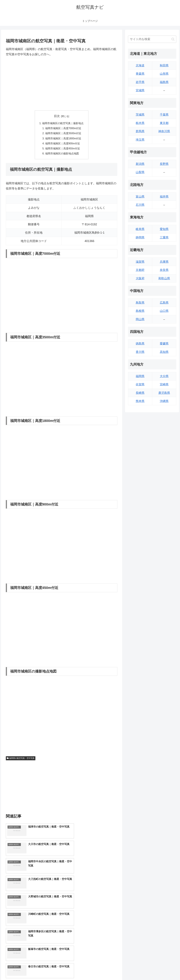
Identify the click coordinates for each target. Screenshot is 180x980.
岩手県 (140, 82)
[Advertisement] (62, 84)
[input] (152, 39)
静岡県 (140, 237)
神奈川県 (164, 131)
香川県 (140, 352)
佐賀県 (140, 384)
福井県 (164, 197)
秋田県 (164, 65)
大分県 (164, 376)
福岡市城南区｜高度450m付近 (63, 150)
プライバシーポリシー (166, 970)
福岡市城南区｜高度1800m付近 (64, 139)
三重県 (164, 237)
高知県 (164, 352)
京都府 (140, 270)
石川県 (140, 205)
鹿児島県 (164, 393)
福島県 (164, 82)
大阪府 (140, 278)
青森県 (140, 74)
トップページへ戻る (141, 970)
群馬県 (140, 131)
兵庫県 (164, 262)
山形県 (164, 74)
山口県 (164, 311)
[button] (173, 39)
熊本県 (140, 401)
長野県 (164, 164)
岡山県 (140, 319)
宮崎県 (164, 384)
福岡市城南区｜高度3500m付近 (64, 134)
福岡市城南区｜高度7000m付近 (64, 129)
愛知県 (164, 229)
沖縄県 (164, 401)
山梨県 (140, 172)
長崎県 (140, 393)
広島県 (164, 303)
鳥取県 (140, 303)
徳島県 (140, 344)
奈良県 (164, 270)
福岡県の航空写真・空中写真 (21, 759)
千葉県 (164, 115)
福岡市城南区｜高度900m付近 (63, 144)
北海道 (140, 65)
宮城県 (140, 90)
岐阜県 (140, 229)
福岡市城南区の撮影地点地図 (62, 155)
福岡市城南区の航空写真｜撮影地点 (63, 123)
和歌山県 (164, 278)
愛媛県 (164, 344)
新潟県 (140, 164)
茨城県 (140, 115)
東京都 (164, 123)
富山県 (140, 197)
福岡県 (140, 376)
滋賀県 (140, 262)
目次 (57, 116)
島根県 (140, 311)
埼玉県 (140, 140)
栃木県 (140, 123)
